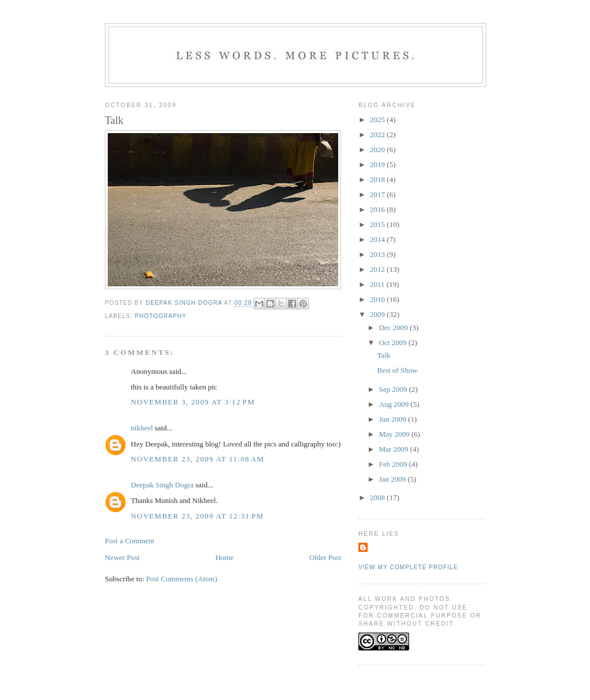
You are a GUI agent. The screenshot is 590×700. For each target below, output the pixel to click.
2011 (378, 284)
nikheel (142, 428)
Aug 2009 (395, 404)
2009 (378, 314)
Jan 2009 (394, 479)
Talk (383, 355)
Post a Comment (130, 541)
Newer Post (122, 557)
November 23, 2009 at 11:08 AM (198, 459)
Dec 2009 (394, 328)
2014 (378, 239)
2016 (378, 209)
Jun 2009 (394, 419)
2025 (378, 120)
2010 (378, 299)
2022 (378, 135)
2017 (378, 194)
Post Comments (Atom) (182, 579)
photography (161, 316)
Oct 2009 (394, 343)
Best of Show (397, 370)
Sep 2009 (394, 389)
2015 (378, 224)
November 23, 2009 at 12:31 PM (197, 516)
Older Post (325, 557)
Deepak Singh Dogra (162, 485)
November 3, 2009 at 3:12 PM (193, 402)
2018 (378, 179)
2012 (378, 269)
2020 (378, 150)
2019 (378, 164)
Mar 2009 (395, 449)
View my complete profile (408, 567)
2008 (378, 497)
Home (225, 557)
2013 (378, 254)
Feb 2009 (394, 464)
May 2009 (395, 434)
